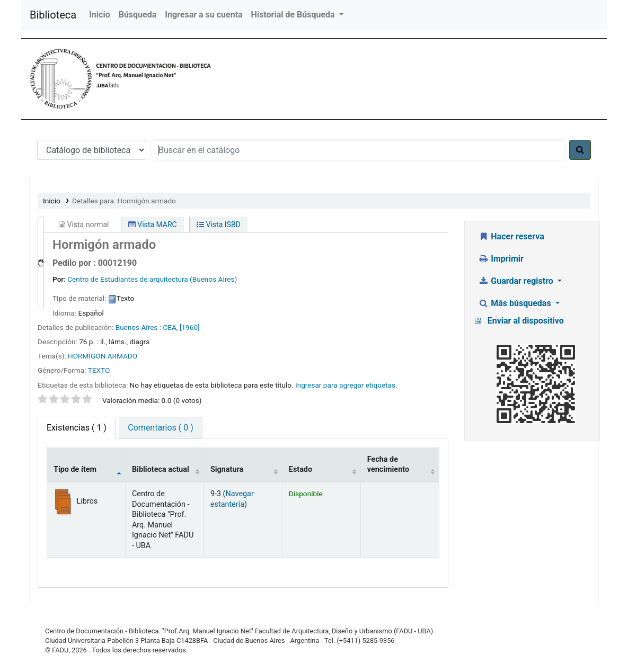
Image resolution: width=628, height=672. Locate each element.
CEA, (170, 327)
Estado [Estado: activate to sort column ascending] (300, 469)
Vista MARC (153, 225)
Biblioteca (53, 15)
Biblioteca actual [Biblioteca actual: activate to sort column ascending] (161, 469)
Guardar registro (517, 281)
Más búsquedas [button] (516, 303)
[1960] (190, 327)
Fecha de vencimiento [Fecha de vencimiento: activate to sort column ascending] (388, 464)
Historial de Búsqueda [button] (294, 15)
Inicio (99, 15)
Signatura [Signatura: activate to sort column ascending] (227, 469)
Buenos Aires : (138, 327)
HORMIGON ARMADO (103, 356)
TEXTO (99, 370)
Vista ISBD (219, 225)
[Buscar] (580, 150)
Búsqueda (138, 15)
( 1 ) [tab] (77, 428)
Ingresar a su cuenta (204, 15)
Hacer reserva (511, 236)
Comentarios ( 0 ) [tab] (160, 428)
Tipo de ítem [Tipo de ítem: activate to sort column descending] (75, 469)
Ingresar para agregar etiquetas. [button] (346, 385)
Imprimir (501, 259)
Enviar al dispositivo (526, 321)
